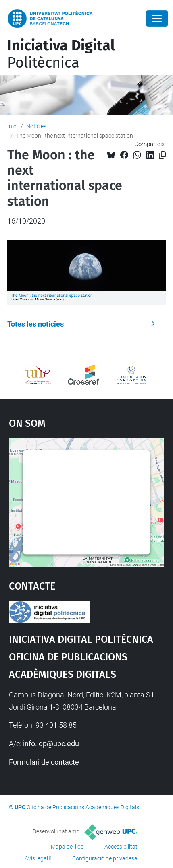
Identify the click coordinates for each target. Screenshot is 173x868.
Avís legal (36, 858)
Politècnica (61, 54)
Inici (12, 126)
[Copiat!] (162, 155)
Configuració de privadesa (105, 858)
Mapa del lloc (67, 847)
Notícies (36, 126)
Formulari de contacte (44, 762)
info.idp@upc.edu (51, 744)
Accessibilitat (121, 847)
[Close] (157, 19)
